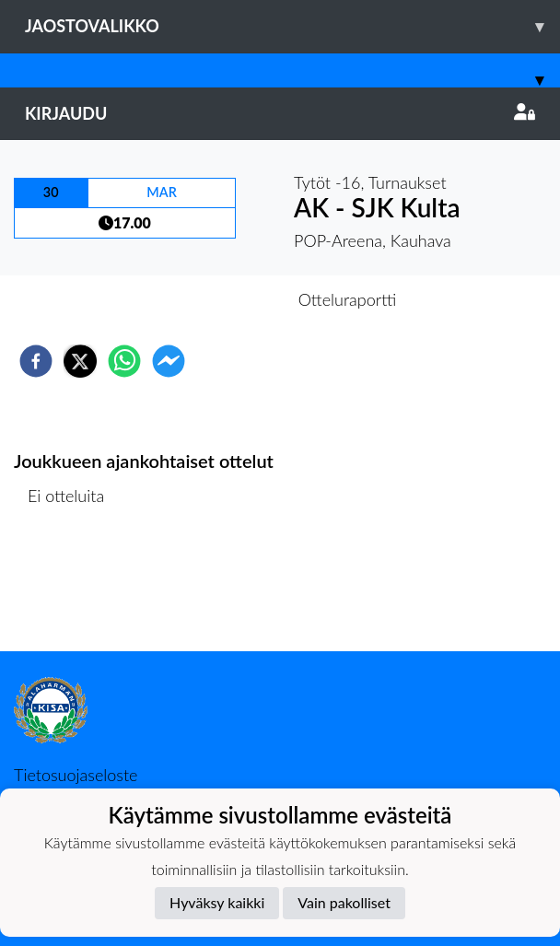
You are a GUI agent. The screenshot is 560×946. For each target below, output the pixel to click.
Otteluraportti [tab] (348, 299)
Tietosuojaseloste (76, 775)
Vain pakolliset (344, 902)
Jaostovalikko (292, 26)
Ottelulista (73, 589)
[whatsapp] (124, 361)
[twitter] (80, 361)
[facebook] (36, 361)
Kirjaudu (280, 113)
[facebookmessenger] (169, 361)
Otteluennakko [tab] (216, 299)
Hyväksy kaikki (217, 902)
